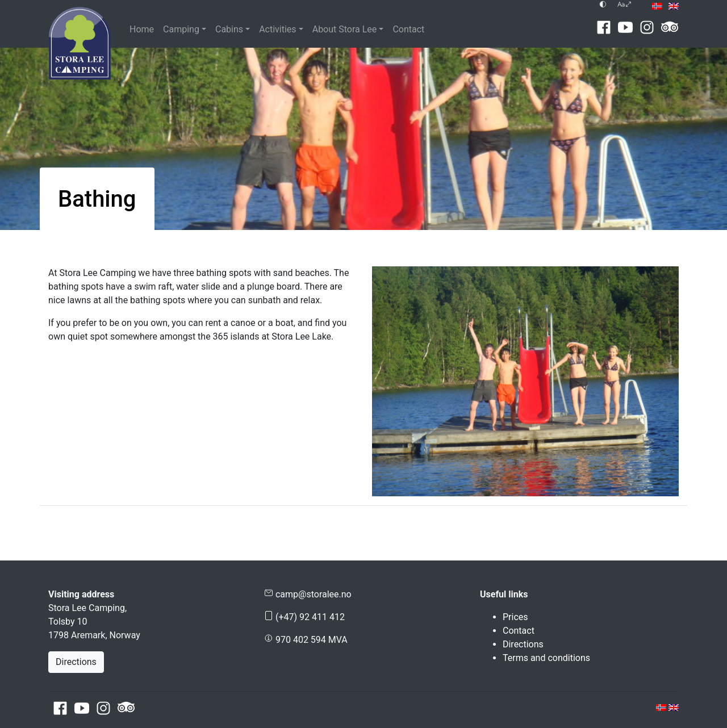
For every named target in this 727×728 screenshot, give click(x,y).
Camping (181, 29)
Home (142, 29)
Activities (277, 29)
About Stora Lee (345, 29)
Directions (76, 662)
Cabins (229, 29)
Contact (408, 29)
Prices (515, 617)
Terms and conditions (546, 658)
